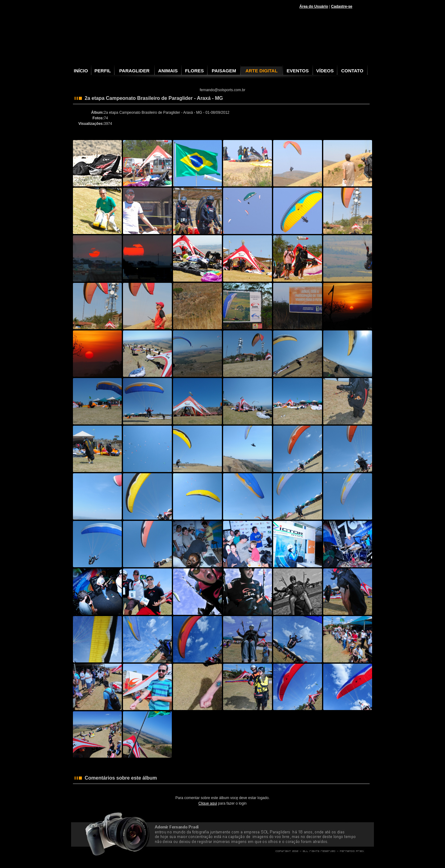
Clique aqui (208, 803)
